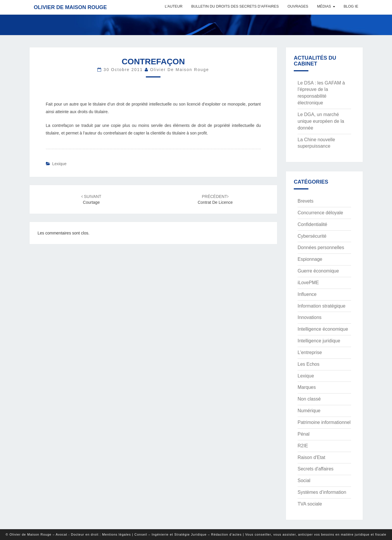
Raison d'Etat (311, 457)
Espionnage (310, 259)
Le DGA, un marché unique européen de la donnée (321, 121)
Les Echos (309, 364)
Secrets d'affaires (316, 469)
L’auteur (174, 6)
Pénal (304, 434)
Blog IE (351, 6)
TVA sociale (310, 504)
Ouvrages (298, 6)
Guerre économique (318, 271)
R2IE (303, 446)
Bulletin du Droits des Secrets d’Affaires (235, 6)
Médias (324, 6)
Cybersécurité (312, 236)
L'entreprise (310, 352)
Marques (307, 387)
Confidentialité (312, 224)
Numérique (309, 411)
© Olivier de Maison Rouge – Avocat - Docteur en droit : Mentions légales (68, 534)
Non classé (309, 399)
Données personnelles (321, 247)
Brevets (305, 201)
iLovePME (308, 283)
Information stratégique (322, 306)
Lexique (59, 164)
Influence (307, 294)
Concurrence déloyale (320, 213)
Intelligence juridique (319, 341)
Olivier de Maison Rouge (70, 7)
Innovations (310, 317)
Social (304, 481)
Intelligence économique (323, 329)
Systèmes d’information (322, 492)
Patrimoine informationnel (324, 422)
